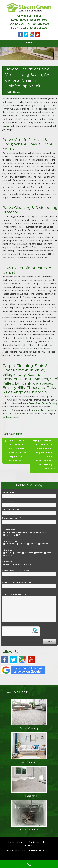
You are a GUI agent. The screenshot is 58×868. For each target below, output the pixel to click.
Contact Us (28, 846)
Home (11, 842)
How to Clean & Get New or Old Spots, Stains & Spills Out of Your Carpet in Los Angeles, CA (16, 450)
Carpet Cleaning (29, 728)
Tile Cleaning (29, 796)
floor (31, 410)
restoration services (12, 413)
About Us (21, 842)
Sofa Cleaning (29, 762)
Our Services (34, 842)
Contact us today (10, 417)
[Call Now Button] (29, 864)
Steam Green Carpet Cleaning (43, 403)
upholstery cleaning (45, 410)
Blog (45, 842)
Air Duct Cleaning (29, 829)
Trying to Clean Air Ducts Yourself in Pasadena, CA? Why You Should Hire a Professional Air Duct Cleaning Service (44, 455)
